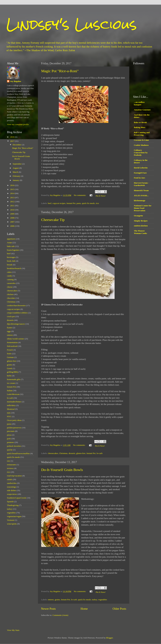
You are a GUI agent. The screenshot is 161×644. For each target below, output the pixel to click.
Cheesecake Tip (53, 220)
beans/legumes (13, 250)
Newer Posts (48, 609)
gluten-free (81, 453)
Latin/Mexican (13, 394)
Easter (10, 328)
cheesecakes (53, 453)
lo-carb (100, 453)
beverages (11, 257)
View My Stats (13, 630)
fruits (9, 354)
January (16, 180)
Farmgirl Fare (140, 173)
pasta (79, 203)
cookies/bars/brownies (16, 305)
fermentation (12, 342)
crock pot (11, 316)
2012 (13, 202)
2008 (13, 218)
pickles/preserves (14, 428)
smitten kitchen (141, 226)
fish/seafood (12, 346)
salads (10, 479)
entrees (51, 600)
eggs (9, 331)
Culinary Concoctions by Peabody (141, 153)
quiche (10, 450)
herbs (9, 376)
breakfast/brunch (14, 268)
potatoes (10, 442)
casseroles (11, 283)
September (17, 164)
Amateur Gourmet (142, 110)
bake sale (11, 246)
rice (97, 203)
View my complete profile (18, 124)
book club (11, 261)
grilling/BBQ (12, 372)
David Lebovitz (141, 168)
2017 (13, 141)
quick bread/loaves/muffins (18, 453)
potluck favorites (14, 446)
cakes (9, 272)
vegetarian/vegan (14, 516)
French (10, 350)
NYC (9, 416)
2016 (13, 185)
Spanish (10, 502)
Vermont (11, 520)
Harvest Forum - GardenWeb (141, 184)
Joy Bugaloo (16, 81)
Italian (10, 390)
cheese (10, 287)
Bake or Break (140, 122)
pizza (9, 435)
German (10, 357)
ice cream (11, 383)
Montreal (11, 409)
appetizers (11, 239)
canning (10, 279)
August (16, 168)
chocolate (11, 298)
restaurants (11, 465)
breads (10, 265)
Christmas (63, 453)
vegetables (103, 600)
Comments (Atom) (60, 615)
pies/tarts (11, 431)
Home (84, 609)
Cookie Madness (141, 145)
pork (9, 439)
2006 (13, 226)
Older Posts (119, 609)
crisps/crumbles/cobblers (17, 313)
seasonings (12, 487)
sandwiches (12, 483)
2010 (13, 210)
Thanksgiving (13, 505)
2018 (13, 137)
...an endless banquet (139, 103)
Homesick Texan (141, 190)
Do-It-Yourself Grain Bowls (62, 470)
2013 (13, 198)
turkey (95, 600)
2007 (13, 222)
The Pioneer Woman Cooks (140, 232)
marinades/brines (14, 402)
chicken (10, 294)
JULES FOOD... (141, 196)
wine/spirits (12, 524)
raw (9, 461)
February (17, 176)
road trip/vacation (14, 476)
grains (57, 600)
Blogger (110, 638)
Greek (10, 368)
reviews (10, 468)
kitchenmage (140, 200)
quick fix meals (88, 203)
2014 (13, 193)
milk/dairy (11, 405)
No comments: (80, 195)
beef (50, 203)
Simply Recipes (141, 221)
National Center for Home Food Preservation (143, 208)
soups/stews (12, 494)
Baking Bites (140, 127)
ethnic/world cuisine (15, 339)
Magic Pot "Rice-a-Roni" (60, 71)
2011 (13, 206)
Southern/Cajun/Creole (17, 498)
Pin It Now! (101, 196)
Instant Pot (71, 203)
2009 (13, 214)
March (16, 172)
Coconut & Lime (141, 140)
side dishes (12, 490)
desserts (72, 453)
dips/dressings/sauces (16, 324)
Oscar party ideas (14, 420)
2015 (13, 189)
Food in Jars (139, 178)
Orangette (138, 216)
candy (9, 276)
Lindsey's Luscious (72, 24)
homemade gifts (14, 379)
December (17, 145)
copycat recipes (59, 203)
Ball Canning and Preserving (142, 134)
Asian (9, 243)
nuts (9, 413)
